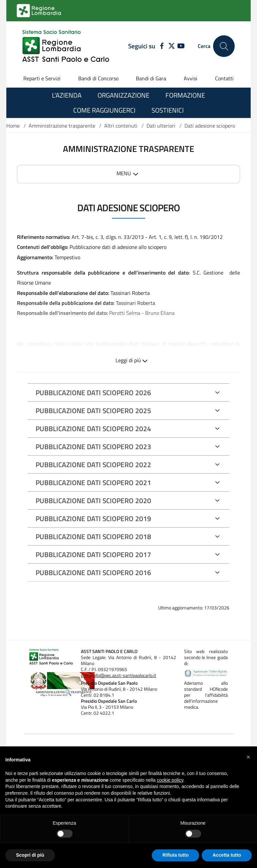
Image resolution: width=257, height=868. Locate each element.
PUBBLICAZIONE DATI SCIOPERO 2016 (93, 572)
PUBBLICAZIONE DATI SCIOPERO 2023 (93, 446)
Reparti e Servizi (42, 78)
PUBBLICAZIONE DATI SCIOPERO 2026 (93, 393)
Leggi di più (128, 360)
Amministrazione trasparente (62, 126)
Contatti (224, 78)
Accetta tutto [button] (227, 855)
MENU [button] (124, 173)
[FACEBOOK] (160, 46)
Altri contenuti (121, 126)
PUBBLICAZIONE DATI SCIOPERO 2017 (93, 554)
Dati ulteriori (161, 126)
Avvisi (191, 78)
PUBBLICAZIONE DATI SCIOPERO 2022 (93, 464)
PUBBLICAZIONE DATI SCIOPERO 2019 (93, 518)
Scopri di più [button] (30, 855)
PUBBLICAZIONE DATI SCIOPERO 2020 (93, 500)
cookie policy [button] (170, 780)
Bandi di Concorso (98, 78)
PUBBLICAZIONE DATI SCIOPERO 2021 (93, 482)
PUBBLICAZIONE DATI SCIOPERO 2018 (93, 536)
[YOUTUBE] (181, 46)
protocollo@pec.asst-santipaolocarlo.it (119, 675)
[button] (248, 757)
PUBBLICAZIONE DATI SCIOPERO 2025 (93, 411)
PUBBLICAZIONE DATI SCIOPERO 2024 (93, 429)
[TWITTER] (172, 46)
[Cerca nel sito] (224, 46)
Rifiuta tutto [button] (176, 855)
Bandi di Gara (151, 78)
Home (13, 126)
